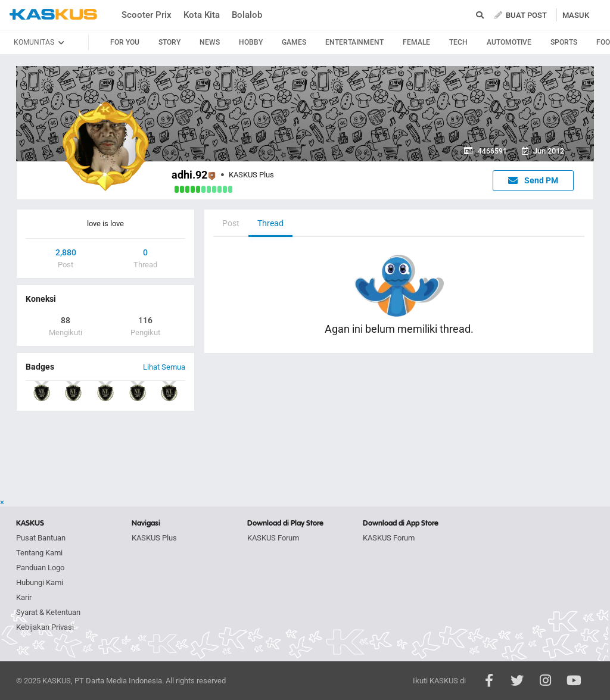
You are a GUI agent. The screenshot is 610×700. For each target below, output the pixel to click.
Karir (24, 597)
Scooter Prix (147, 15)
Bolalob (247, 15)
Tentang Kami (39, 553)
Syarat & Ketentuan (48, 612)
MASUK (576, 15)
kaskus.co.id (53, 15)
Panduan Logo (40, 568)
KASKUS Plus (154, 538)
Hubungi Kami (40, 582)
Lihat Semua (164, 367)
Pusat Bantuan (41, 538)
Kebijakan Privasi (45, 627)
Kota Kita (202, 15)
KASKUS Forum (273, 538)
